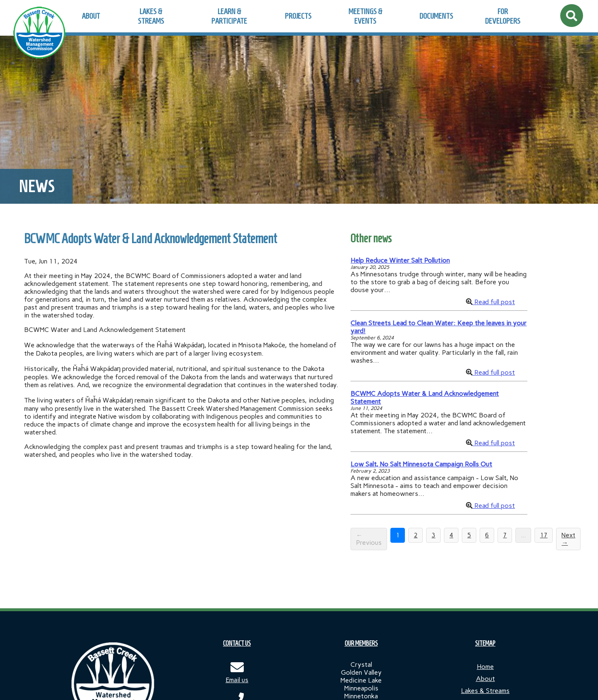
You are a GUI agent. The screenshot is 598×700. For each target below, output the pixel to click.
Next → (568, 539)
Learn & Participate (229, 16)
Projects (298, 16)
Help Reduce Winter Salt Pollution (400, 260)
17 (544, 535)
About (91, 16)
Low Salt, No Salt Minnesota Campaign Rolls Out (421, 464)
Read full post (494, 302)
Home (485, 667)
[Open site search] (572, 16)
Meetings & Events (365, 16)
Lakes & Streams (151, 16)
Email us (237, 680)
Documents (436, 16)
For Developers (503, 16)
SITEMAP (485, 643)
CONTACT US (237, 643)
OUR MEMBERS (361, 643)
